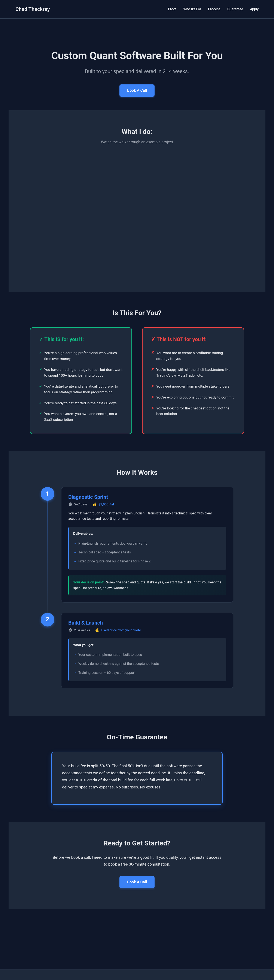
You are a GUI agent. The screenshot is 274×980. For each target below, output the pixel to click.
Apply (254, 9)
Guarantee (235, 9)
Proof (172, 9)
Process (214, 9)
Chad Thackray (33, 9)
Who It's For (192, 9)
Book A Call (137, 91)
